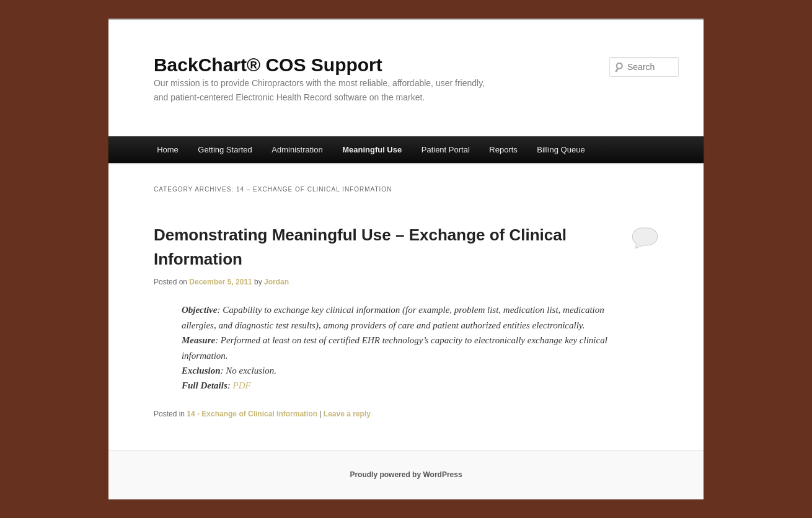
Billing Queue (561, 150)
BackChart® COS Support (268, 65)
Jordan (276, 282)
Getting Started (225, 150)
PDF (241, 385)
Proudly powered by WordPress (406, 475)
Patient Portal (446, 150)
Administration (297, 150)
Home (168, 150)
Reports (503, 150)
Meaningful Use (372, 150)
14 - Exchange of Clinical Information (252, 414)
